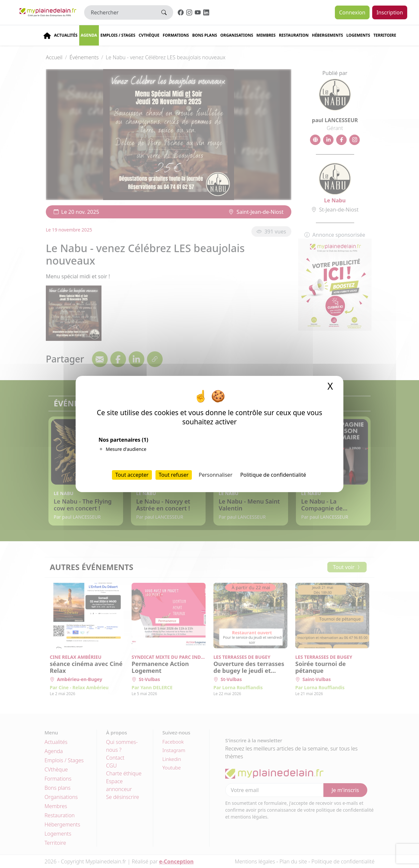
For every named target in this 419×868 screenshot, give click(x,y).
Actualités (66, 35)
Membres (266, 35)
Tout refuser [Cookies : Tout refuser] (174, 475)
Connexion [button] (352, 12)
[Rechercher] (120, 12)
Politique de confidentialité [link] (273, 475)
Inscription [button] (390, 12)
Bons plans (205, 35)
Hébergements (328, 35)
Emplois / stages (118, 35)
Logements (358, 35)
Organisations (237, 35)
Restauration (294, 35)
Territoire (385, 35)
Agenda (89, 35)
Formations (176, 35)
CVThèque (149, 35)
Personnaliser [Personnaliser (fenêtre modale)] (216, 475)
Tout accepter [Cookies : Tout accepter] (132, 475)
